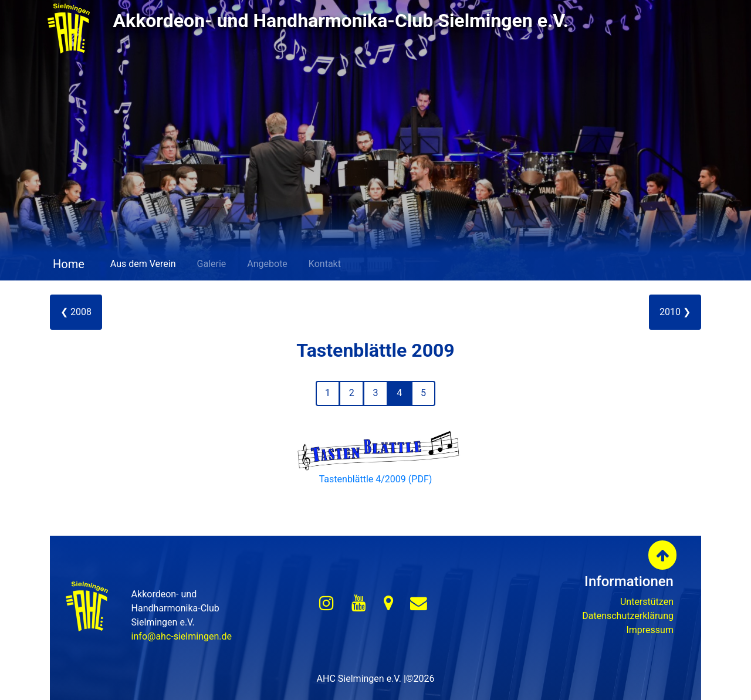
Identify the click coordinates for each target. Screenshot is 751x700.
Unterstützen (647, 602)
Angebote (267, 264)
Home (67, 264)
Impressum (650, 630)
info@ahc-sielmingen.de (182, 636)
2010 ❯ (675, 312)
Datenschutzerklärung (628, 616)
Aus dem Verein (143, 264)
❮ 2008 (76, 312)
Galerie (212, 264)
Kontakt (325, 264)
